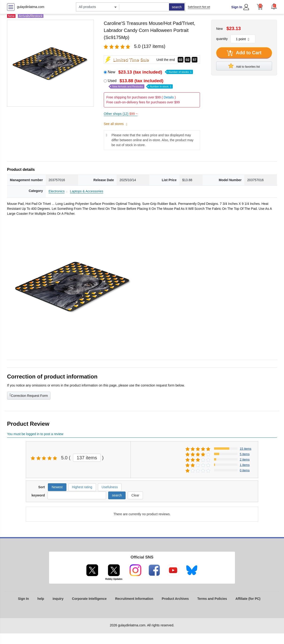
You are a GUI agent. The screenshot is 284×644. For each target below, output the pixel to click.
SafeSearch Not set (199, 7)
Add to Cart (244, 53)
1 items (245, 465)
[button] (274, 6)
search (177, 7)
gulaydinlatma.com (31, 7)
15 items (246, 449)
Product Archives (175, 599)
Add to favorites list (244, 66)
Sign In (237, 7)
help (41, 599)
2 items (245, 459)
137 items (87, 458)
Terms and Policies (212, 599)
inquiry (58, 599)
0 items (245, 470)
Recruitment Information (134, 599)
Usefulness (110, 487)
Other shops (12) (121, 114)
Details (169, 97)
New (150, 72)
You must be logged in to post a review (35, 434)
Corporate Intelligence (89, 599)
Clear (135, 495)
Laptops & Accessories (87, 191)
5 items (245, 454)
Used (140, 84)
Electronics (57, 191)
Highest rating (82, 487)
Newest (57, 487)
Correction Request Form (29, 395)
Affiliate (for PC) (248, 599)
